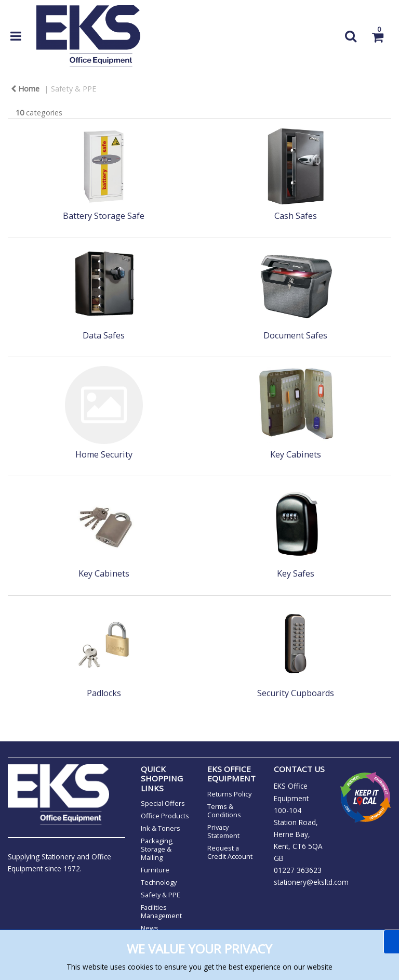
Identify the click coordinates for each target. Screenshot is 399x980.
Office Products (165, 816)
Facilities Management (161, 911)
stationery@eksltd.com (311, 882)
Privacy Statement (223, 831)
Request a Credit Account (230, 852)
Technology (159, 882)
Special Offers (163, 803)
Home (25, 89)
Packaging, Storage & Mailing (157, 849)
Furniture (155, 870)
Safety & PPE (74, 89)
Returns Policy (229, 794)
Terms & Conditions (224, 811)
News (150, 928)
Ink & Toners (161, 828)
